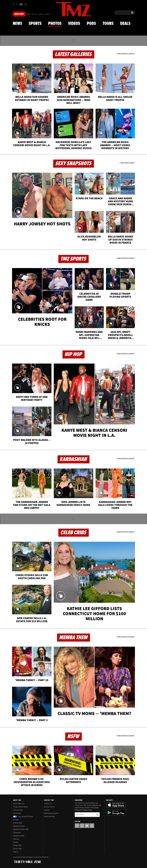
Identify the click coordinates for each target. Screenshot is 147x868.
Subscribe (97, 815)
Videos (74, 24)
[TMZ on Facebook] (14, 4)
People (16, 842)
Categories (17, 833)
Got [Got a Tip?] (19, 14)
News (17, 24)
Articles (16, 820)
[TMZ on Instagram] (25, 4)
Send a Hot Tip (49, 807)
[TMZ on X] (17, 4)
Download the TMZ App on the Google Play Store (116, 813)
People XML (17, 845)
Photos (55, 24)
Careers (47, 810)
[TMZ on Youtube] (21, 4)
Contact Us (48, 804)
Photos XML (17, 849)
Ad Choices (17, 813)
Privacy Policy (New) (20, 807)
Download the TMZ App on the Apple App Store (116, 805)
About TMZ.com (19, 804)
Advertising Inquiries (51, 813)
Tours (108, 24)
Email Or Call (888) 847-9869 (38, 14)
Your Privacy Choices (23, 816)
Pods (91, 24)
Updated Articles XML (21, 829)
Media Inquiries (49, 816)
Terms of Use (18, 810)
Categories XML (19, 836)
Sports (35, 24)
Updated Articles (19, 826)
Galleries (16, 839)
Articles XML (18, 823)
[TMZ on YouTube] (87, 826)
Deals (125, 24)
